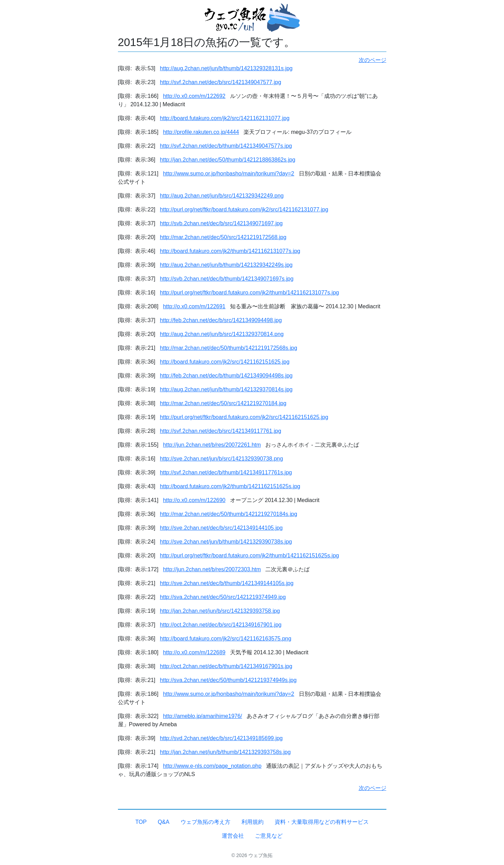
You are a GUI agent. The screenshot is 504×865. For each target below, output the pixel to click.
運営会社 (233, 836)
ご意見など (269, 836)
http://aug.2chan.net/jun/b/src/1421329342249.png (222, 196)
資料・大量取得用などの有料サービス (322, 822)
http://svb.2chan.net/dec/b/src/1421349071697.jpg (221, 223)
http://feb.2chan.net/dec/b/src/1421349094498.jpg (221, 320)
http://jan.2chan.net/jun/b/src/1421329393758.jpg (220, 611)
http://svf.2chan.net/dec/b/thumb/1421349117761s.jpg (226, 472)
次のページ (373, 60)
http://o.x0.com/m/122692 (194, 96)
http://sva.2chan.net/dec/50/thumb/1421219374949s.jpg (228, 680)
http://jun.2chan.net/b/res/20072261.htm (212, 445)
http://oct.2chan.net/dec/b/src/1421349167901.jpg (221, 625)
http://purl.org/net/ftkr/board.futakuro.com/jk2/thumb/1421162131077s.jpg (249, 293)
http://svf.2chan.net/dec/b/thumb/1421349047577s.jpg (226, 146)
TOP (141, 822)
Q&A (164, 822)
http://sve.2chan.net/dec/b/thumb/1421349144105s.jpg (227, 583)
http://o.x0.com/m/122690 (194, 500)
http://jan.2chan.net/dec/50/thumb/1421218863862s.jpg (227, 160)
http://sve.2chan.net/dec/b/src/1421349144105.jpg (221, 528)
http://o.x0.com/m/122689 (194, 652)
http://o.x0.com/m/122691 (194, 306)
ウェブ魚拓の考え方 (205, 822)
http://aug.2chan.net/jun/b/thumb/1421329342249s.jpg (226, 265)
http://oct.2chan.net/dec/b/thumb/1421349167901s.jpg (226, 666)
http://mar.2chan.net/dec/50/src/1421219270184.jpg (223, 403)
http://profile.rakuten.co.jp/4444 (201, 132)
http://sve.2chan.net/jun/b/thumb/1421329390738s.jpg (226, 542)
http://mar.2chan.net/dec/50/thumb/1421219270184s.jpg (228, 514)
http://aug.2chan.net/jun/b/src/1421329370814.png (222, 334)
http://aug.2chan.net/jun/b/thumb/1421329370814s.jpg (226, 389)
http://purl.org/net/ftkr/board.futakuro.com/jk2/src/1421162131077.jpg (244, 210)
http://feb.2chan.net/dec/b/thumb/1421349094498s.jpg (226, 376)
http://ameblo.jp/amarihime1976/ (203, 716)
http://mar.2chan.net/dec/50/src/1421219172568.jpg (223, 237)
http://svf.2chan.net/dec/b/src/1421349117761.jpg (220, 431)
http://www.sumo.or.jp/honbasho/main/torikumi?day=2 (228, 174)
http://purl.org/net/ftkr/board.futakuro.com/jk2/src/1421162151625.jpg (244, 417)
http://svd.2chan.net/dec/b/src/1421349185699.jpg (221, 738)
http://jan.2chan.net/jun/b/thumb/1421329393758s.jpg (225, 752)
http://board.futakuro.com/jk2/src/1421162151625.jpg (224, 362)
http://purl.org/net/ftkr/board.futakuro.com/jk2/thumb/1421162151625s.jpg (249, 556)
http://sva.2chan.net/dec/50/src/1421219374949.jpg (223, 597)
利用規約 (253, 822)
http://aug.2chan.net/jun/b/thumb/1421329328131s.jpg (226, 68)
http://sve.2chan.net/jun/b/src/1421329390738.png (221, 459)
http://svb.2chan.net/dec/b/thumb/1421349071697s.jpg (227, 279)
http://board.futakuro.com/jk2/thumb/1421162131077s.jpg (230, 251)
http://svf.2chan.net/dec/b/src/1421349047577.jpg (220, 82)
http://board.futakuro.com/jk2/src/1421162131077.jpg (224, 118)
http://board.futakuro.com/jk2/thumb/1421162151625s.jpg (230, 486)
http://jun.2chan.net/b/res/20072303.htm (212, 569)
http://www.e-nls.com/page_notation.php (212, 766)
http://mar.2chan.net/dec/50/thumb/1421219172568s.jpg (228, 348)
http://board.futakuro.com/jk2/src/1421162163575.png (226, 639)
